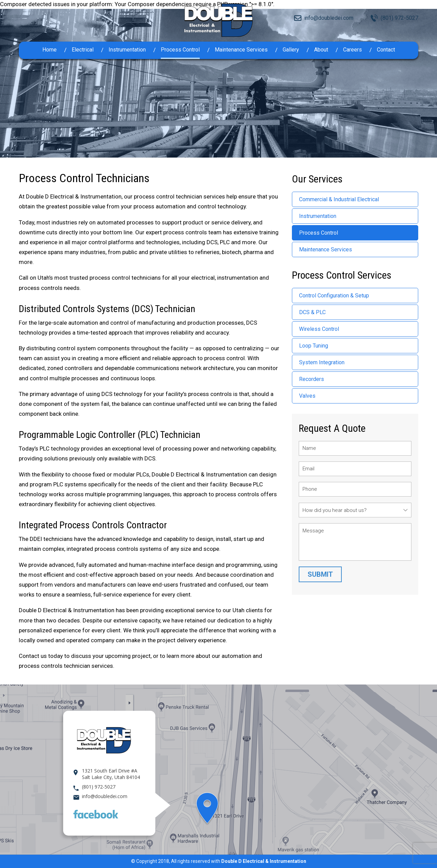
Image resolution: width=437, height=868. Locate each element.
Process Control (180, 50)
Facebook (96, 814)
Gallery (291, 50)
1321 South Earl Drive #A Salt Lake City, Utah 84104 (111, 774)
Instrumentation (127, 50)
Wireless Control (319, 329)
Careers (353, 50)
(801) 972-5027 (399, 18)
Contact (386, 50)
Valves (307, 396)
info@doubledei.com (329, 18)
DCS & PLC (312, 312)
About (321, 50)
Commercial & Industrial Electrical (339, 199)
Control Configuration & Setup (334, 296)
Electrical (83, 50)
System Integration (322, 362)
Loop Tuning (314, 346)
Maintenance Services (241, 50)
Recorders (312, 379)
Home (50, 50)
